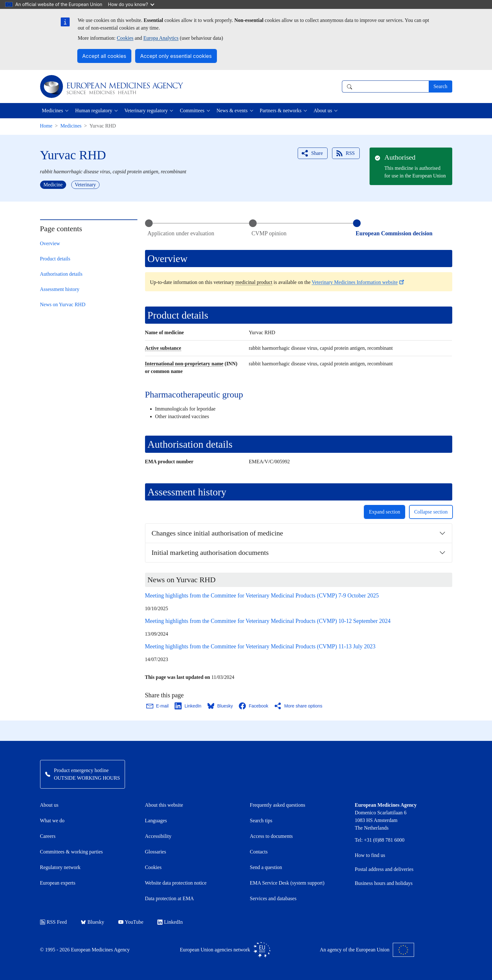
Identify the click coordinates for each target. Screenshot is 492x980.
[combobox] (385, 86)
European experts (58, 883)
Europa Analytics (161, 38)
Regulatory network (60, 867)
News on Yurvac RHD (63, 304)
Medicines (71, 126)
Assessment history (60, 289)
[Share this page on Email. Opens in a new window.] (158, 706)
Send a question (266, 867)
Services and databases (273, 898)
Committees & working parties (72, 852)
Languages (156, 821)
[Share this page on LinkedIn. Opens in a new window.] (188, 706)
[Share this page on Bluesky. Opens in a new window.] (220, 706)
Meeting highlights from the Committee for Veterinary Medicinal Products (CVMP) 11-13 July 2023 (260, 646)
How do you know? (131, 4)
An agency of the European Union (367, 950)
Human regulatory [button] (94, 110)
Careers (48, 836)
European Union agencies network (225, 950)
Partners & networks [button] (281, 110)
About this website (164, 805)
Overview (50, 243)
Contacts (259, 852)
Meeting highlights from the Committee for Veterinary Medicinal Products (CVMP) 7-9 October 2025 (262, 596)
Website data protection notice (176, 883)
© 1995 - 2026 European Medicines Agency (85, 950)
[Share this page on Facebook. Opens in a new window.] (254, 706)
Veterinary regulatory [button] (146, 110)
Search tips (261, 821)
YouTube (131, 922)
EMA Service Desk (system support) (287, 883)
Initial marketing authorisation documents (210, 552)
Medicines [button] (53, 110)
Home (46, 126)
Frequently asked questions (278, 805)
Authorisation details (61, 274)
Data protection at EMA (170, 898)
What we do (52, 821)
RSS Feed (54, 922)
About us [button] (323, 110)
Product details (55, 259)
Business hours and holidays (384, 883)
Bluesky (92, 922)
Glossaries (156, 852)
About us (49, 805)
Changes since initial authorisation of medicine (218, 533)
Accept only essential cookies (176, 56)
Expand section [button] (385, 512)
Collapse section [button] (431, 512)
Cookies (125, 38)
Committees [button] (192, 110)
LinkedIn (170, 922)
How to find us (370, 855)
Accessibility (158, 836)
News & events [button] (232, 110)
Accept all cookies (104, 56)
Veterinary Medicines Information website (359, 282)
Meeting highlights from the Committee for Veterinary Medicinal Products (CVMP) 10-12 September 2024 (268, 621)
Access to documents (271, 836)
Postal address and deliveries (384, 869)
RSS (345, 153)
